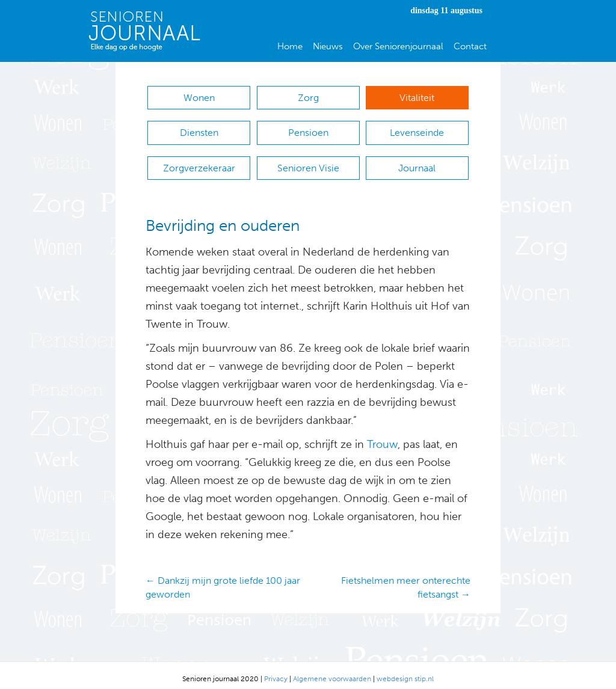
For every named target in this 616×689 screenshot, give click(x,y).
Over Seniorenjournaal (398, 46)
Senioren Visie (308, 163)
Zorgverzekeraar (199, 163)
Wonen (199, 98)
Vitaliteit (417, 98)
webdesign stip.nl (405, 672)
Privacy (276, 672)
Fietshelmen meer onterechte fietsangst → (406, 580)
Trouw (381, 437)
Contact (470, 46)
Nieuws (328, 46)
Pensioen (308, 130)
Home (290, 46)
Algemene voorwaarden (332, 672)
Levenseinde (417, 130)
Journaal (417, 163)
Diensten (199, 130)
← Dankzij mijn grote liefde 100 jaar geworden (223, 580)
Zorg (308, 98)
